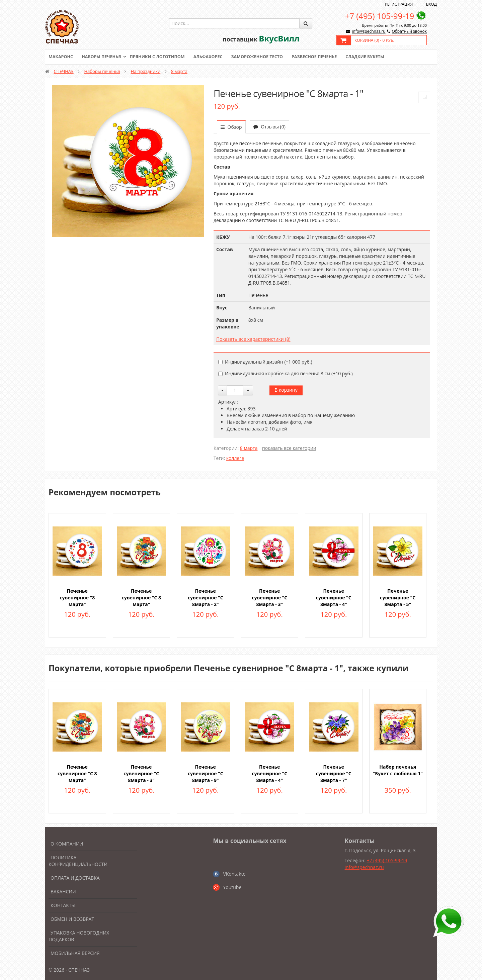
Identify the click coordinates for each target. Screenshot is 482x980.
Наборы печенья (103, 57)
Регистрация (399, 4)
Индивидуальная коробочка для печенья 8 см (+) (286, 373)
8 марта (179, 71)
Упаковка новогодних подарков (79, 936)
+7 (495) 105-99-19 (380, 16)
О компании (67, 844)
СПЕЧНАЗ (63, 71)
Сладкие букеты (374, 57)
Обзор (231, 127)
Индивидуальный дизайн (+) (265, 362)
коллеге (235, 458)
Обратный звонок (409, 31)
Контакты (63, 905)
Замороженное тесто (263, 57)
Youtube (232, 887)
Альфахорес (213, 57)
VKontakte (234, 874)
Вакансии (63, 892)
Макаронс (61, 57)
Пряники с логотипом (160, 57)
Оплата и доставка (75, 878)
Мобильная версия (75, 953)
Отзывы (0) (269, 127)
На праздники (146, 71)
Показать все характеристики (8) (253, 339)
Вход (431, 4)
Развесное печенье (322, 57)
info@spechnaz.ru (369, 31)
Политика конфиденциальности (78, 861)
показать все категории (289, 448)
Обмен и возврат (72, 919)
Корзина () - (374, 40)
